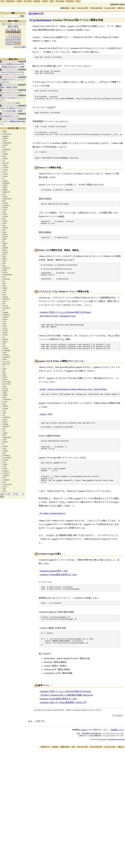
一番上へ (121, 768)
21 (6, 42)
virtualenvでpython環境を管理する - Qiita (58, 592)
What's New (10, 1)
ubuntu (47, 20)
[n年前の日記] (52, 13)
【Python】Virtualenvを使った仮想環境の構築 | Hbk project (66, 716)
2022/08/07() (36, 13)
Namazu (84, 751)
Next (19, 30)
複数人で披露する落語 (9, 87)
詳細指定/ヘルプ (117, 751)
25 (15, 42)
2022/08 (13, 30)
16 (11, 39)
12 (18, 37)
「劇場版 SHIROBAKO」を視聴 (12, 67)
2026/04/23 (22, 114)
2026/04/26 (22, 90)
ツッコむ (118, 737)
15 (9, 39)
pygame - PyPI (46, 426)
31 (13, 44)
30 (11, 44)
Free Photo (70, 1)
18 (15, 39)
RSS (73, 8)
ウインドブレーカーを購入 (10, 103)
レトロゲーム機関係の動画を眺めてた (13, 123)
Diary (78, 1)
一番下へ (121, 8)
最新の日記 (65, 8)
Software (37, 1)
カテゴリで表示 (20, 47)
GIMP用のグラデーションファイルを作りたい (12, 81)
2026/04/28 (22, 77)
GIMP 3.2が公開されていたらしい (13, 108)
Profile (19, 1)
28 (6, 44)
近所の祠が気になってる (9, 116)
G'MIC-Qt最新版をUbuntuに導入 (12, 64)
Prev (7, 30)
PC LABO (28, 1)
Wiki (52, 1)
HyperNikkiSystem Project (116, 761)
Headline (55, 768)
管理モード (45, 768)
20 (20, 39)
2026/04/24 (22, 106)
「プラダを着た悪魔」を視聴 (11, 111)
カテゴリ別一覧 (96, 8)
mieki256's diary (118, 4)
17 (13, 39)
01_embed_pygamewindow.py (53, 531)
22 (9, 42)
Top (2, 1)
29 (9, 44)
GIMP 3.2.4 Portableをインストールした (12, 99)
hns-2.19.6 (102, 761)
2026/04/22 (22, 119)
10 (13, 37)
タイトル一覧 (82, 8)
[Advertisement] (90, 790)
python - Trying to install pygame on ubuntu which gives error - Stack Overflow (73, 401)
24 (13, 42)
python (37, 20)
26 (18, 42)
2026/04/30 (22, 62)
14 (6, 39)
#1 (31, 20)
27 (20, 42)
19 (18, 39)
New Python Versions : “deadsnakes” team (58, 326)
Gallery (45, 1)
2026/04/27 (22, 85)
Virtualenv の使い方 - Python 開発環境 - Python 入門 (63, 724)
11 (15, 37)
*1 (35, 731)
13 (20, 37)
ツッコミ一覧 (110, 8)
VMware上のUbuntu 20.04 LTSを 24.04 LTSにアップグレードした (12, 73)
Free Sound (60, 1)
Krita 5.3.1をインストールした (11, 93)
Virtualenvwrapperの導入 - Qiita (54, 588)
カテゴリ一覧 (13, 128)
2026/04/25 (22, 95)
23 (11, 42)
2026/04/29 (22, 70)
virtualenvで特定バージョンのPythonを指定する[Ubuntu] (65, 322)
